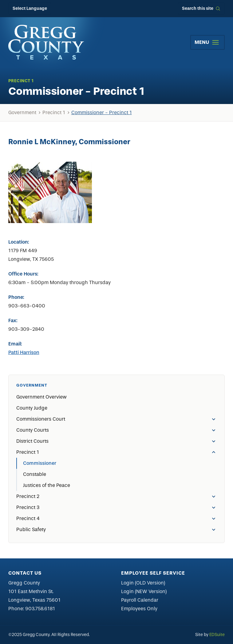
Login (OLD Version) (143, 583)
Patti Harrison (24, 352)
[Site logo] (46, 42)
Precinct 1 (54, 112)
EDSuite (217, 635)
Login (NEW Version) (144, 591)
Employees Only (139, 609)
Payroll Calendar (140, 600)
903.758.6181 (40, 609)
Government (22, 112)
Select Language (30, 8)
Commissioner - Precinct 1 (102, 112)
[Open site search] (201, 9)
